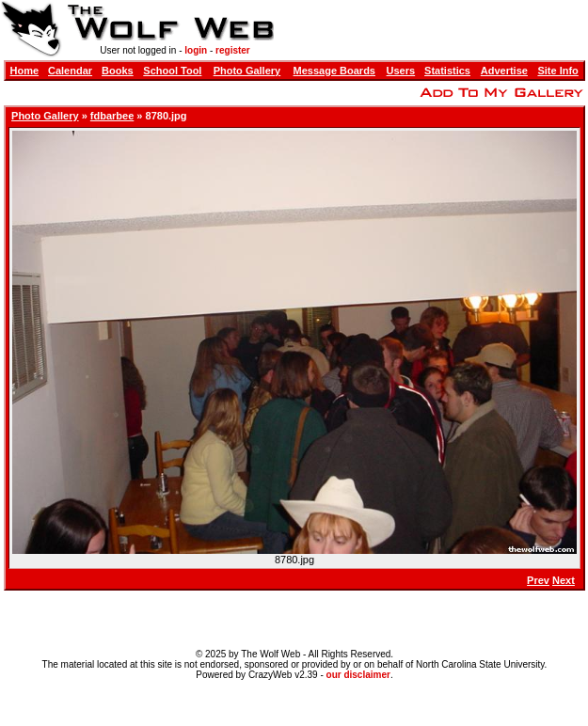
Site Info (557, 71)
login (196, 50)
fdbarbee (112, 116)
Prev (538, 580)
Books (118, 71)
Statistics (447, 71)
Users (401, 71)
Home (25, 71)
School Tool (172, 71)
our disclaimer (358, 675)
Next (564, 580)
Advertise (504, 71)
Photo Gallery (247, 71)
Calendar (70, 71)
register (233, 50)
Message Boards (334, 71)
